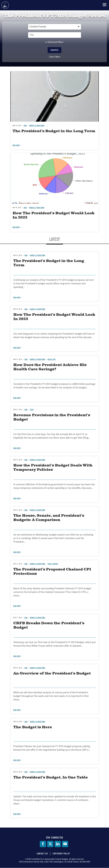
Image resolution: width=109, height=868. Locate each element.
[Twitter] (50, 844)
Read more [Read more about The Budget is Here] (17, 760)
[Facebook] (43, 844)
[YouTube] (65, 844)
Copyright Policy (61, 854)
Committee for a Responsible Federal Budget (5, 5)
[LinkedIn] (58, 844)
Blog (26, 618)
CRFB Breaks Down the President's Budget (49, 625)
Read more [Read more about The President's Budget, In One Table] (17, 814)
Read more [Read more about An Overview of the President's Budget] (17, 710)
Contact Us (42, 854)
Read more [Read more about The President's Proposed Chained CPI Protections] (17, 606)
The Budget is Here (33, 727)
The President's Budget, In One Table (51, 777)
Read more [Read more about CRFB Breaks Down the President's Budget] (17, 656)
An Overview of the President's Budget (52, 673)
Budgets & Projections (38, 618)
